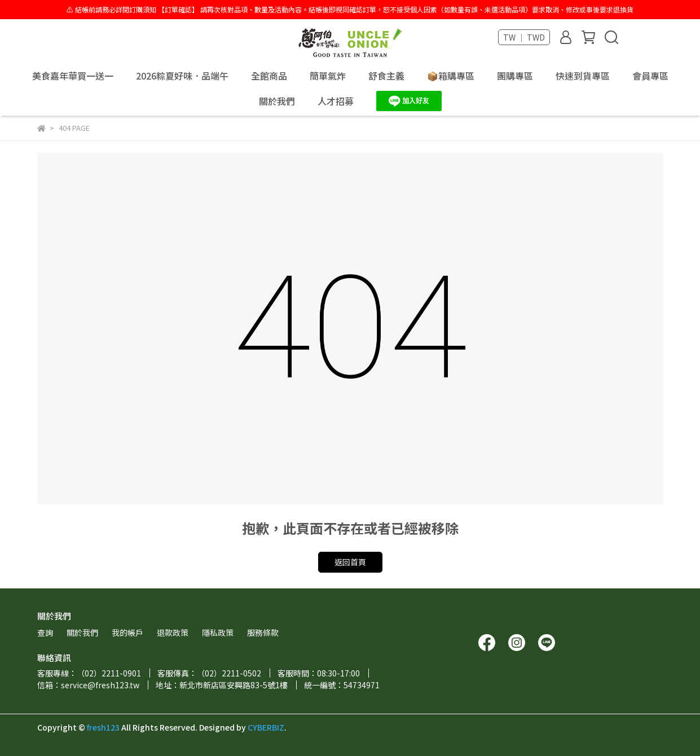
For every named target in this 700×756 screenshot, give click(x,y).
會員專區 (650, 76)
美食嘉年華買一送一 (73, 76)
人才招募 (336, 101)
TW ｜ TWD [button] (524, 37)
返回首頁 (350, 562)
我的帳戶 (127, 632)
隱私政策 (218, 632)
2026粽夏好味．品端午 (182, 76)
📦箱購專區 (451, 76)
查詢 (45, 632)
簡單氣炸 (328, 76)
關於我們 (277, 101)
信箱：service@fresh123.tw (88, 685)
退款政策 (173, 632)
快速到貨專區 (583, 76)
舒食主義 (386, 76)
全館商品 (269, 76)
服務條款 (263, 632)
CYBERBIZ (266, 727)
